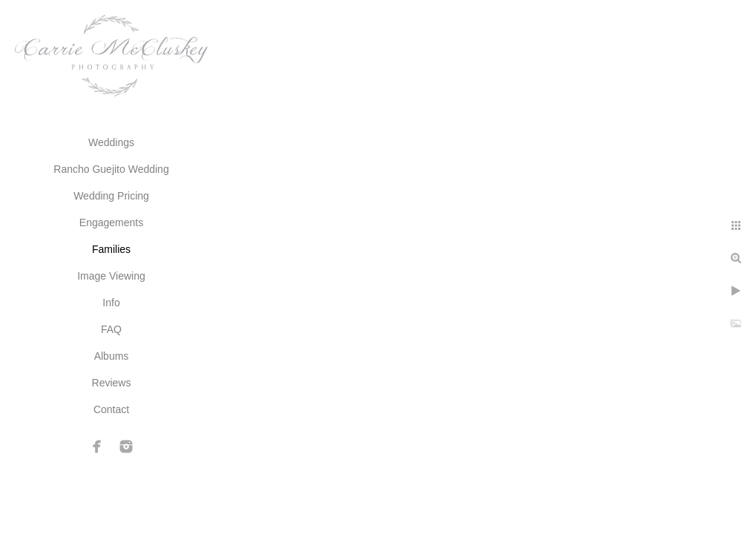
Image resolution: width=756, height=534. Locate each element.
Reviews (112, 383)
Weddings (111, 142)
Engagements (111, 222)
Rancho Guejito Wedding (111, 169)
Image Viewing (111, 276)
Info (111, 303)
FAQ (111, 329)
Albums (112, 356)
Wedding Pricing (111, 196)
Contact (111, 409)
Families (111, 249)
